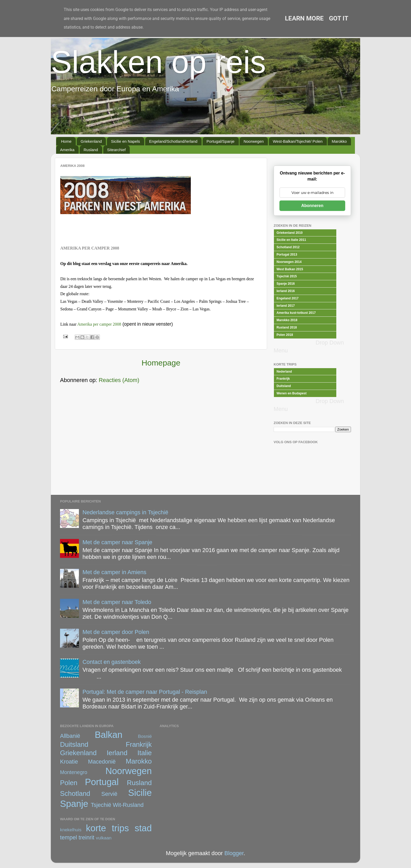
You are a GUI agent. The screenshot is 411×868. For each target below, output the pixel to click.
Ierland (117, 753)
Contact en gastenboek (112, 662)
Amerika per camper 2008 (99, 324)
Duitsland (74, 744)
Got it (339, 18)
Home (66, 141)
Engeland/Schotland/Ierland (173, 141)
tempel (69, 837)
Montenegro (74, 772)
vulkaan (104, 838)
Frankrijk (139, 744)
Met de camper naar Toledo (117, 602)
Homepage (161, 363)
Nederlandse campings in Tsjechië (125, 512)
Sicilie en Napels (125, 141)
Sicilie (140, 793)
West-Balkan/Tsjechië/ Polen (298, 141)
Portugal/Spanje (221, 141)
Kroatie (69, 762)
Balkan (109, 735)
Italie (145, 753)
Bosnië (145, 736)
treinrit (86, 837)
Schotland (75, 793)
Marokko (339, 141)
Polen (69, 783)
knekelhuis (71, 830)
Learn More (304, 18)
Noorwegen (254, 141)
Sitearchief (117, 150)
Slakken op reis (158, 62)
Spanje (74, 804)
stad (143, 828)
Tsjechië (101, 805)
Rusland (91, 150)
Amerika (67, 150)
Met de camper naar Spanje (117, 542)
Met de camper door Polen (116, 632)
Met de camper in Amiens (115, 572)
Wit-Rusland (128, 805)
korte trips (107, 828)
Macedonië (102, 762)
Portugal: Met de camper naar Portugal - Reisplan (145, 692)
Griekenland (91, 141)
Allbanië (70, 736)
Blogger (234, 853)
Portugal (102, 782)
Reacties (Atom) (119, 380)
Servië (109, 794)
